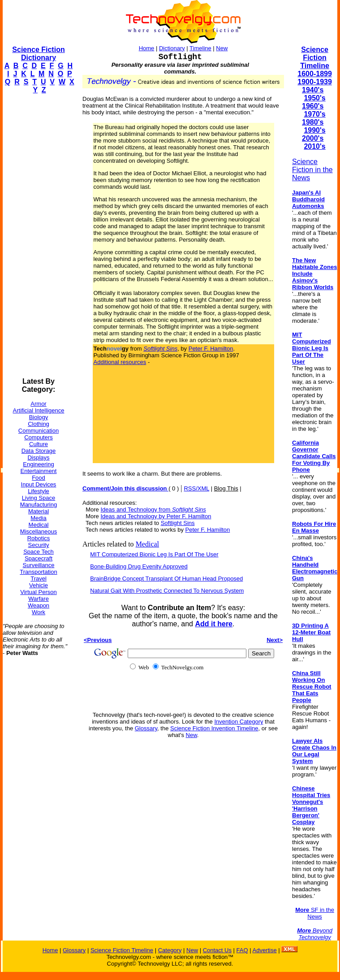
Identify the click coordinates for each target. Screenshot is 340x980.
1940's (313, 90)
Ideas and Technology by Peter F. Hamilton (156, 516)
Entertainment (39, 471)
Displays (38, 457)
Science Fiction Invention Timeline (214, 728)
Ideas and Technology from (153, 510)
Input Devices (39, 484)
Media (38, 518)
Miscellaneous (39, 531)
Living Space (39, 498)
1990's (314, 130)
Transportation (38, 572)
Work (39, 612)
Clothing (39, 424)
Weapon (39, 605)
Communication (39, 431)
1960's (313, 106)
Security (39, 545)
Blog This (226, 488)
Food (39, 478)
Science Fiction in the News (312, 170)
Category (170, 950)
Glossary (146, 728)
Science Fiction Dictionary (38, 54)
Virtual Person (38, 592)
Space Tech (39, 552)
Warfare (39, 599)
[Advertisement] (39, 236)
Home (147, 48)
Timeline (200, 48)
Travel (39, 579)
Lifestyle (39, 491)
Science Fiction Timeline (315, 58)
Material (39, 511)
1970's (314, 114)
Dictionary (172, 48)
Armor (38, 404)
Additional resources (120, 362)
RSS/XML (196, 488)
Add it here (214, 624)
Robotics (39, 538)
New (222, 48)
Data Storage (39, 451)
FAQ (242, 950)
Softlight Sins (178, 523)
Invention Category (239, 722)
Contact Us (217, 950)
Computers (39, 437)
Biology (39, 417)
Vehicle (39, 585)
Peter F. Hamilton (211, 349)
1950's (314, 98)
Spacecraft (39, 558)
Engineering (38, 464)
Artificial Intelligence (39, 410)
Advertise (264, 950)
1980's (313, 122)
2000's (313, 138)
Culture (39, 444)
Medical (39, 525)
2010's (314, 146)
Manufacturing (39, 505)
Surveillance (39, 565)
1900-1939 (315, 82)
